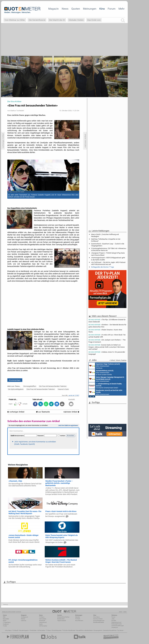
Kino (102, 9)
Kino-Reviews (79, 621)
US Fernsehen (41, 630)
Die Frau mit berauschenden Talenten (53, 386)
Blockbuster (72, 630)
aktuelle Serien (89, 630)
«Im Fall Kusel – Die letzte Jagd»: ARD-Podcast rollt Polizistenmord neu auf (108, 263)
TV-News (42, 617)
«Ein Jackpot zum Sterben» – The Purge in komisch (107, 341)
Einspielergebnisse (99, 621)
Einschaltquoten (57, 630)
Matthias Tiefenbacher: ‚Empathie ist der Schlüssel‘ (106, 240)
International (43, 622)
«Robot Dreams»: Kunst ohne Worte (105, 331)
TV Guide (65, 630)
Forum (112, 9)
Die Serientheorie (37, 20)
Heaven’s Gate (63, 389)
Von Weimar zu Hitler (15, 20)
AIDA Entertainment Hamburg (104, 366)
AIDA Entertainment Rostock (106, 379)
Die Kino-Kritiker (98, 619)
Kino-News (96, 617)
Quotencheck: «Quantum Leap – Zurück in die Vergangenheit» (108, 245)
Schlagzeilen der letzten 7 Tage (103, 267)
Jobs (113, 619)
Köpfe (41, 624)
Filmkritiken (33, 630)
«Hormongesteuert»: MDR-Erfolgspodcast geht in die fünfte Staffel (108, 259)
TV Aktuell (15, 630)
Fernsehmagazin (24, 630)
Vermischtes (43, 619)
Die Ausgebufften (30, 386)
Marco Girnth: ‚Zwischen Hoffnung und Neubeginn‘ (105, 235)
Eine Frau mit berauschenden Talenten (41, 389)
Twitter (5, 626)
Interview (24, 621)
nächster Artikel (71, 412)
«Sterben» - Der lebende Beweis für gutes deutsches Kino (107, 326)
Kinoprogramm (98, 630)
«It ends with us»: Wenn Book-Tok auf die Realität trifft (107, 336)
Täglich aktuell (62, 621)
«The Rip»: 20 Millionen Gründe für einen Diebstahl (107, 321)
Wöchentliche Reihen (63, 617)
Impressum (115, 627)
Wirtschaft (42, 621)
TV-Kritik (78, 619)
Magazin (53, 9)
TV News (49, 630)
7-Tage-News (7, 622)
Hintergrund (24, 617)
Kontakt (114, 621)
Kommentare (15, 380)
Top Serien (120, 630)
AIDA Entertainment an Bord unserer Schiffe (101, 372)
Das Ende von (94, 20)
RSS (4, 617)
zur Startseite (43, 412)
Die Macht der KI (57, 20)
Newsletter (6, 619)
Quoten (76, 9)
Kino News (8, 630)
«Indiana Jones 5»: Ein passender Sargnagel (107, 353)
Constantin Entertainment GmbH (105, 386)
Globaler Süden (76, 20)
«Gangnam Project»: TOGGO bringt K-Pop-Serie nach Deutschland (108, 254)
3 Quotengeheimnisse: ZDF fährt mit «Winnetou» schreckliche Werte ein (109, 249)
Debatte (77, 617)
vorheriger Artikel (16, 412)
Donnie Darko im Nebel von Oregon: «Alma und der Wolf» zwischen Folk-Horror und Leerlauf (107, 347)
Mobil (5, 621)
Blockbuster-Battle (99, 622)
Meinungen (90, 9)
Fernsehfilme (80, 630)
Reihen (23, 619)
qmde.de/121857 (74, 395)
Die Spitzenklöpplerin (16, 389)
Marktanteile (61, 619)
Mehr (122, 9)
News (65, 9)
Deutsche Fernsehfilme (110, 630)
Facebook (6, 624)
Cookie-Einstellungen (118, 626)
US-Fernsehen (43, 626)
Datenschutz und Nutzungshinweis (117, 623)
